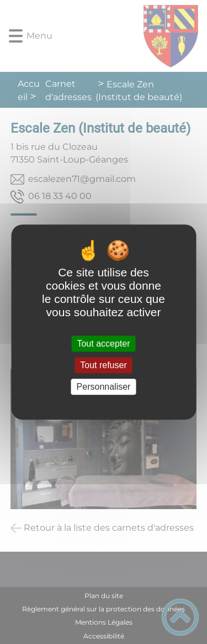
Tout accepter (103, 344)
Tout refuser (103, 365)
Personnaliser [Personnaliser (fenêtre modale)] (104, 387)
